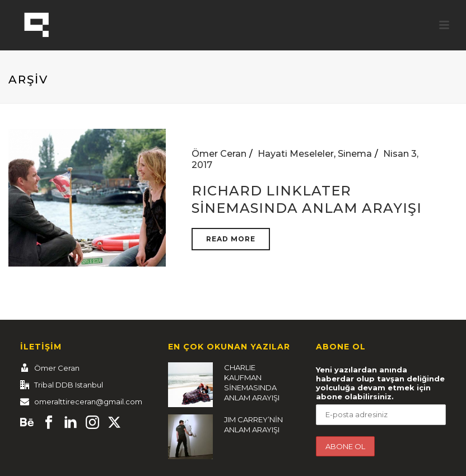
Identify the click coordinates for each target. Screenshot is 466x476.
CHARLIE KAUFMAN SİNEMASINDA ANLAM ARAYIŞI (252, 382)
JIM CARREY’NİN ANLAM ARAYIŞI (253, 424)
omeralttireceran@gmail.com (88, 402)
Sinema (355, 154)
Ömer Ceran (219, 154)
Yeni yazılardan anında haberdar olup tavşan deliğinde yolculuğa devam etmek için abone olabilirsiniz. (380, 383)
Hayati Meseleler (296, 154)
